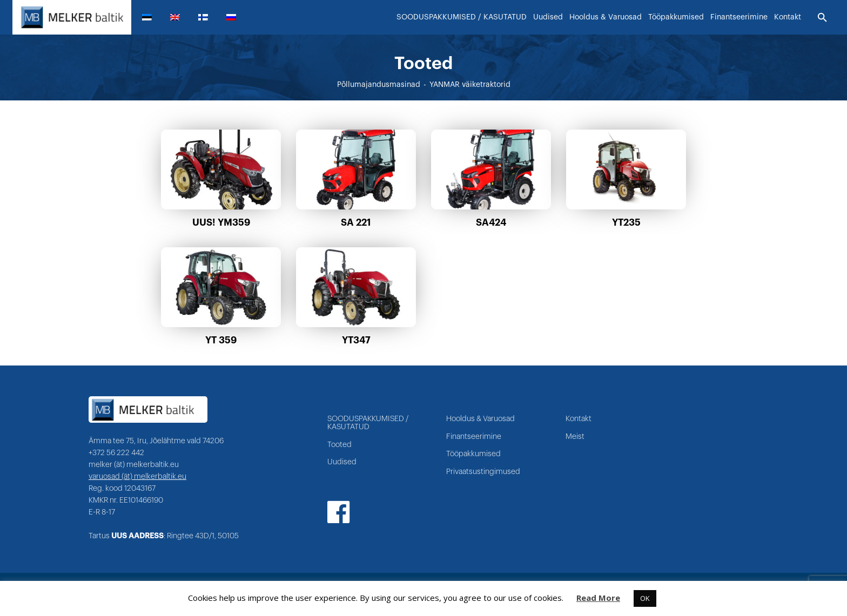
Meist (575, 437)
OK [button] (645, 598)
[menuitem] (151, 17)
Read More (598, 598)
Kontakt (579, 419)
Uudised (342, 462)
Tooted (340, 445)
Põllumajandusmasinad (379, 85)
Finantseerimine (474, 437)
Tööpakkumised (473, 454)
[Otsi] (822, 18)
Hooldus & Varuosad (480, 419)
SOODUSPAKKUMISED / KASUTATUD (368, 423)
